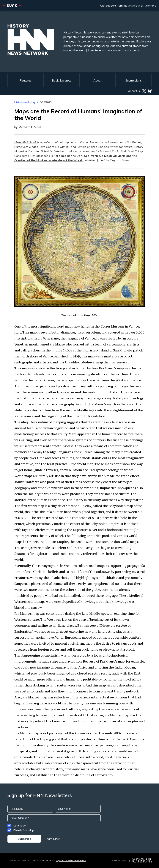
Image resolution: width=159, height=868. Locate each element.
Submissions (133, 80)
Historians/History (25, 102)
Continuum (20, 826)
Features (26, 80)
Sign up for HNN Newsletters (71, 860)
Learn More (52, 839)
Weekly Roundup (23, 830)
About (97, 80)
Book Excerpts (62, 80)
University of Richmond (142, 6)
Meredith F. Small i (26, 142)
